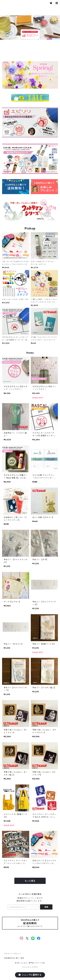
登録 (46, 907)
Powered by (30, 967)
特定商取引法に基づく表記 (14, 958)
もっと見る (30, 881)
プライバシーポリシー (13, 954)
